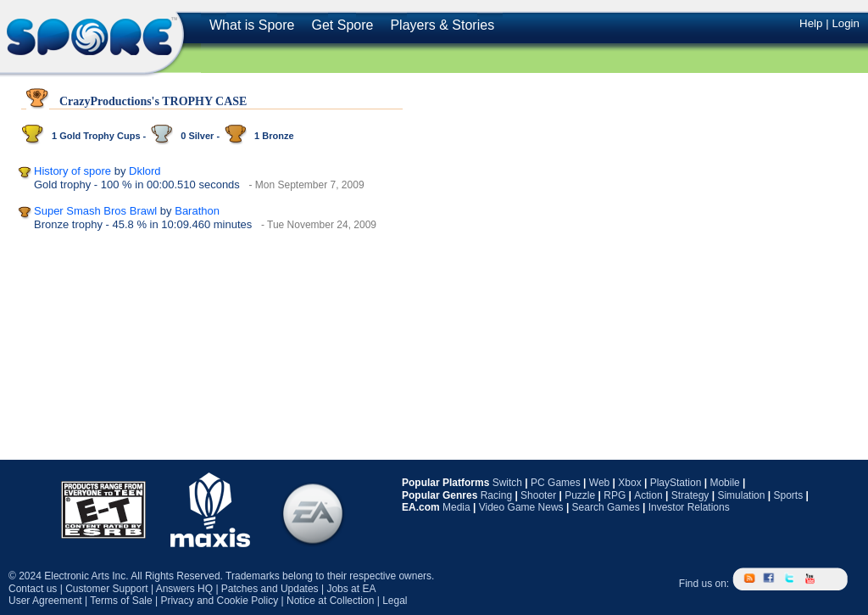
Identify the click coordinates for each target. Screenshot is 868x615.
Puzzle (580, 495)
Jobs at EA (351, 589)
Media (456, 507)
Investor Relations (689, 507)
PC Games (556, 483)
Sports (788, 495)
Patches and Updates (270, 589)
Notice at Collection (330, 601)
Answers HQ (184, 589)
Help (811, 23)
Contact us (33, 589)
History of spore (72, 171)
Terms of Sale (121, 601)
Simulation (741, 495)
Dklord (145, 171)
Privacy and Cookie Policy (219, 601)
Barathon (197, 211)
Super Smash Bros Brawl (95, 211)
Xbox (629, 483)
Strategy (690, 495)
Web (599, 483)
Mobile (724, 483)
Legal (395, 601)
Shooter (538, 495)
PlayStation (676, 483)
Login (846, 23)
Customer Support (106, 589)
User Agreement (45, 601)
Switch (507, 483)
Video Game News (521, 507)
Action (648, 495)
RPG (615, 495)
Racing (496, 495)
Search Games (606, 507)
